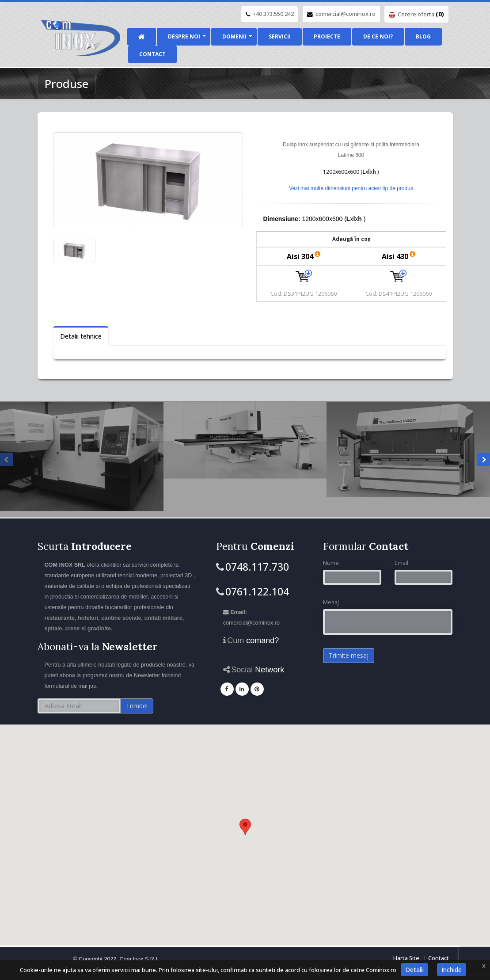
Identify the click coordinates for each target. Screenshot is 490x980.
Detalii (414, 970)
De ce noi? (378, 36)
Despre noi (184, 36)
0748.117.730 (257, 567)
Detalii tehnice (81, 336)
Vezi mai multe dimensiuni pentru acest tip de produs (351, 188)
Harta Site (406, 958)
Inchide (452, 970)
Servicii (280, 36)
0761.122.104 (257, 591)
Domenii (234, 36)
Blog (423, 36)
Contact (152, 54)
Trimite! (137, 706)
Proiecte (327, 36)
